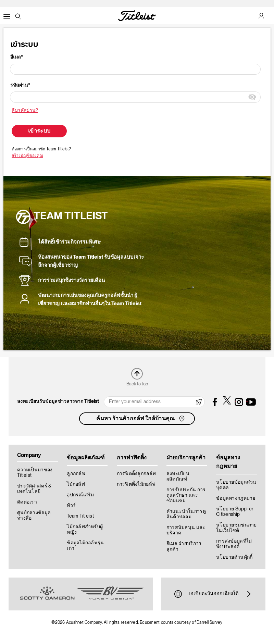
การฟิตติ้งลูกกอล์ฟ (136, 474)
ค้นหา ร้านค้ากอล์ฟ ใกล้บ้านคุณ (141, 419)
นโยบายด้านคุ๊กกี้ (234, 557)
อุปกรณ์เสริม (80, 495)
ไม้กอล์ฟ (76, 484)
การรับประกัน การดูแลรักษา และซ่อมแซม (186, 495)
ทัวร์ (71, 506)
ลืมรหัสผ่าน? (25, 111)
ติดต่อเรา (27, 502)
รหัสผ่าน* (20, 85)
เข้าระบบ (39, 131)
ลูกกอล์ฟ (76, 474)
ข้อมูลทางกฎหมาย (236, 498)
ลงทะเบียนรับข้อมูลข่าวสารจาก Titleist (58, 401)
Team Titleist (80, 516)
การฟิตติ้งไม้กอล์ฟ (136, 484)
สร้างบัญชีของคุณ (27, 156)
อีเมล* (17, 57)
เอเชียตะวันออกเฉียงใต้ (214, 594)
